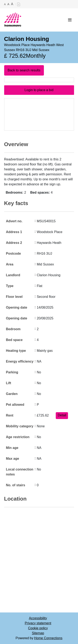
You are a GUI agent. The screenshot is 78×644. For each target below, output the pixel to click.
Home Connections (48, 638)
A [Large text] (12, 4)
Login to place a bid (39, 90)
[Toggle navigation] (70, 20)
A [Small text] (5, 4)
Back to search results (24, 70)
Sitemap (38, 633)
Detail (62, 415)
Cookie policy (38, 628)
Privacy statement (38, 623)
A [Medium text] (8, 4)
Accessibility (38, 618)
